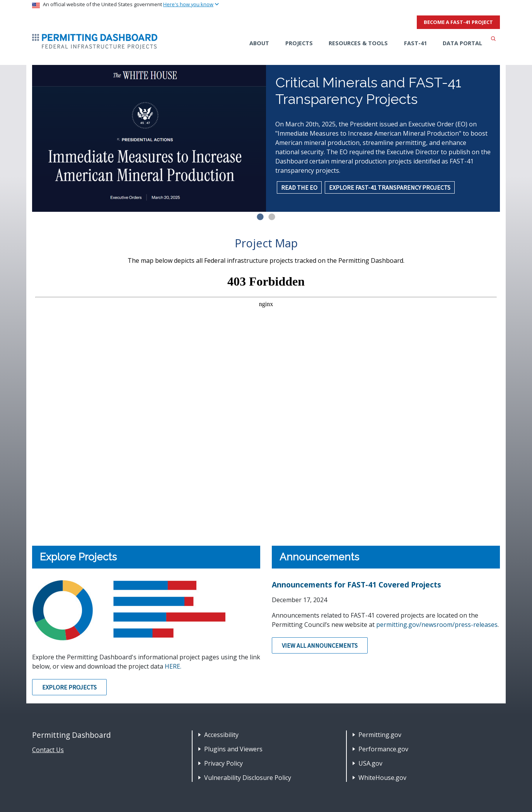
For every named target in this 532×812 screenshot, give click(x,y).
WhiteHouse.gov (382, 778)
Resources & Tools (358, 43)
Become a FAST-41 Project (458, 22)
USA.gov (370, 763)
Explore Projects (69, 687)
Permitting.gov (380, 735)
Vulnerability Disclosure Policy (248, 778)
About (259, 43)
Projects (299, 43)
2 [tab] (272, 217)
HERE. (173, 666)
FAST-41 (415, 43)
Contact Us (48, 750)
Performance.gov (383, 749)
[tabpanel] (266, 138)
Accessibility (221, 735)
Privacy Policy (223, 763)
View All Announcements (320, 645)
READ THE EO (299, 187)
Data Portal (462, 43)
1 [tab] (260, 217)
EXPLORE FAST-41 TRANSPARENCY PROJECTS (390, 187)
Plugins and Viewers (233, 749)
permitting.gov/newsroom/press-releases (437, 625)
